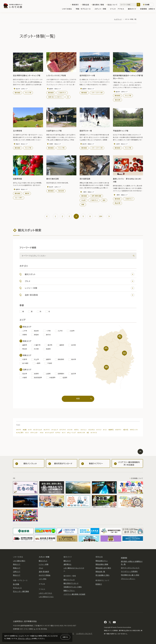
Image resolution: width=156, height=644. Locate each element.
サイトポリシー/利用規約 (129, 571)
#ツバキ (70, 430)
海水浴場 (118, 100)
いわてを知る (68, 9)
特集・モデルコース (84, 9)
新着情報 (143, 9)
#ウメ (42, 433)
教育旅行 (75, 5)
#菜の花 (126, 430)
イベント (113, 9)
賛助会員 (86, 5)
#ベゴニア (55, 430)
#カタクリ (118, 430)
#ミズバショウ (38, 430)
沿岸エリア (17, 571)
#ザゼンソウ (134, 430)
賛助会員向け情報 (102, 564)
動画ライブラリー (69, 590)
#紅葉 (25, 430)
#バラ (30, 430)
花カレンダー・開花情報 (21, 591)
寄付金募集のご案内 (102, 575)
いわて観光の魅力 (19, 561)
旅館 (83, 204)
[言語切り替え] (148, 5)
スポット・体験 (101, 9)
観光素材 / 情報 (98, 5)
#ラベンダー (34, 433)
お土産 (83, 200)
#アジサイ (63, 430)
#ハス (105, 430)
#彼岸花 (111, 430)
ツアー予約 (43, 579)
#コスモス (92, 430)
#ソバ (64, 433)
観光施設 (18, 93)
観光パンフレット (69, 580)
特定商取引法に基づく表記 (130, 575)
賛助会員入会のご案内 (103, 568)
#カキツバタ (81, 433)
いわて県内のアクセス (46, 597)
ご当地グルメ (62, 93)
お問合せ (152, 9)
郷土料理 (118, 203)
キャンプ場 (28, 93)
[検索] (138, 5)
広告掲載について (137, 478)
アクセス (122, 9)
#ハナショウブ (49, 433)
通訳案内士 (67, 564)
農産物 (27, 193)
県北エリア (17, 575)
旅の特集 (16, 584)
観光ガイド (133, 9)
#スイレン (84, 430)
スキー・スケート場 (97, 93)
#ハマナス (94, 433)
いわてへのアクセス (45, 593)
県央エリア (17, 564)
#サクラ (19, 430)
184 (101, 216)
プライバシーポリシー (25, 638)
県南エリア (17, 568)
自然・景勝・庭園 (96, 196)
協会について (112, 5)
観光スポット (80, 274)
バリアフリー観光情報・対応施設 (74, 594)
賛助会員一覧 (100, 571)
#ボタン (77, 430)
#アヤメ (58, 433)
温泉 (104, 200)
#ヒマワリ (47, 430)
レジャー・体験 (80, 288)
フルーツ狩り (19, 198)
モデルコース (17, 588)
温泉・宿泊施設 (80, 295)
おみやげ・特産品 (45, 575)
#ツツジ (99, 430)
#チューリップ (71, 433)
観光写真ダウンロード (71, 583)
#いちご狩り (20, 433)
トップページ (118, 19)
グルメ (80, 281)
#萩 (88, 433)
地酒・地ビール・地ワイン (55, 97)
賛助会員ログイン (102, 561)
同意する (65, 637)
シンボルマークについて (84, 633)
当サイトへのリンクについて (130, 568)
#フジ (27, 433)
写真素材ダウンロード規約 (73, 587)
